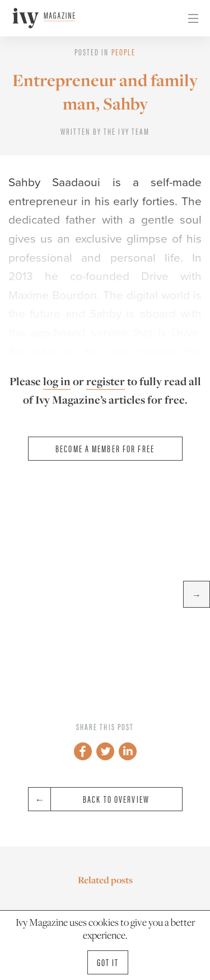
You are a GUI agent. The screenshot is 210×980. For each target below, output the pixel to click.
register (106, 381)
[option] (105, 594)
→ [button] (197, 595)
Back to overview (89, 799)
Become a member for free (105, 448)
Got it (108, 962)
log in (57, 381)
